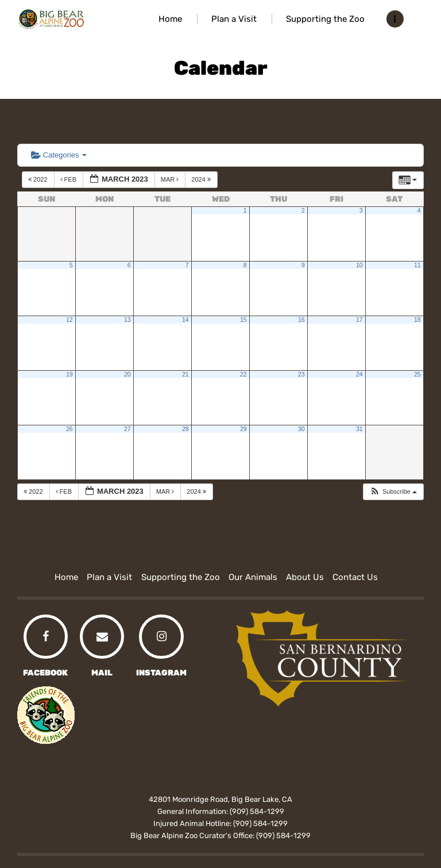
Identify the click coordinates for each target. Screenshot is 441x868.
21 (185, 374)
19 (69, 374)
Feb (69, 179)
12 (69, 320)
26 (69, 429)
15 (243, 320)
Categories (59, 155)
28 (185, 429)
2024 (202, 179)
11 (417, 265)
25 (417, 374)
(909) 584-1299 (257, 811)
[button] (393, 492)
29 (243, 429)
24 (359, 374)
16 (301, 320)
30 (301, 429)
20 (127, 374)
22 (243, 374)
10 (359, 265)
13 (127, 320)
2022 (39, 179)
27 (127, 429)
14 (185, 320)
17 (359, 320)
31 (359, 429)
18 (417, 320)
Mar (171, 179)
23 (301, 374)
